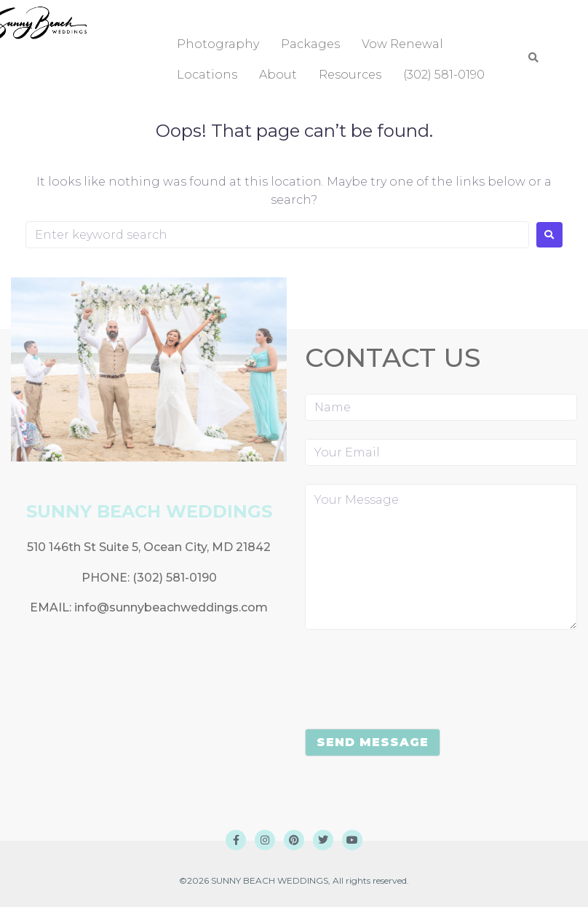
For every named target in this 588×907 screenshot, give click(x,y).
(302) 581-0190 (175, 578)
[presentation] (416, 682)
